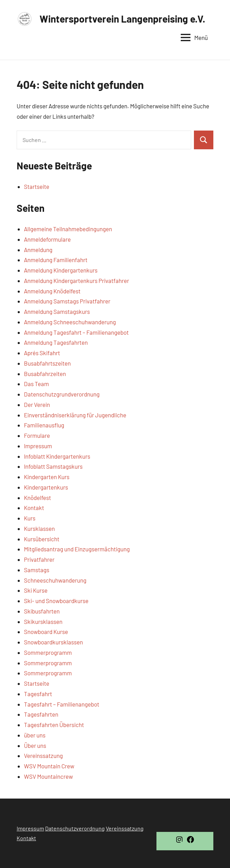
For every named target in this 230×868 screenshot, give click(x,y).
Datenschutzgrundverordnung (62, 394)
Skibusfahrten (42, 611)
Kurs (30, 518)
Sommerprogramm (48, 652)
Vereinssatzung (43, 756)
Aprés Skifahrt (42, 353)
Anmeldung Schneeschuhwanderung (70, 322)
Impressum (38, 446)
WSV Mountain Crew (49, 766)
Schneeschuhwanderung (55, 580)
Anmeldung (38, 250)
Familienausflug (44, 425)
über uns (35, 735)
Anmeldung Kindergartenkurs (61, 270)
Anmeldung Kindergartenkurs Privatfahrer (76, 281)
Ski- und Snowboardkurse (56, 601)
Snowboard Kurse (46, 632)
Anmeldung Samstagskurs (57, 311)
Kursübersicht (42, 539)
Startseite (37, 186)
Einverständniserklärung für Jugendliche (75, 415)
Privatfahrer (39, 559)
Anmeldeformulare (47, 239)
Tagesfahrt (38, 694)
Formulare (37, 435)
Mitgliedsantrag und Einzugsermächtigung (77, 549)
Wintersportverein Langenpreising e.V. (122, 19)
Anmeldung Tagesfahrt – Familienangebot (76, 332)
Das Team (36, 384)
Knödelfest (37, 498)
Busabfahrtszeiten (47, 363)
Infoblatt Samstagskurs (53, 466)
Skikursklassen (43, 621)
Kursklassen (39, 528)
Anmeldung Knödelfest (52, 291)
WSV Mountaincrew (48, 776)
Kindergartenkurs (46, 487)
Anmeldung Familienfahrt (56, 260)
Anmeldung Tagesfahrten (56, 342)
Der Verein (37, 404)
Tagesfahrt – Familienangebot (62, 704)
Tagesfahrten (41, 714)
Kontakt (34, 508)
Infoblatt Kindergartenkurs (57, 456)
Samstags (37, 570)
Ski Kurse (36, 590)
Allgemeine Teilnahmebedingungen (68, 229)
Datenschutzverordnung (75, 828)
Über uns (35, 745)
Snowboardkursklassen (53, 642)
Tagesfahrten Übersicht (54, 725)
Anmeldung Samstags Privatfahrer (67, 301)
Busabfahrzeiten (45, 374)
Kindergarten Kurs (47, 477)
